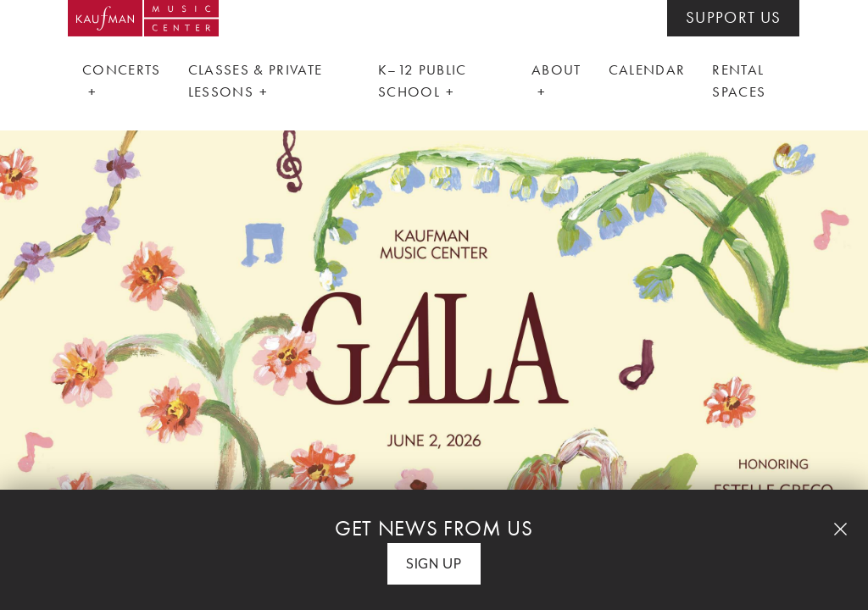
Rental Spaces (739, 80)
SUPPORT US (733, 18)
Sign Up (434, 564)
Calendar (647, 69)
